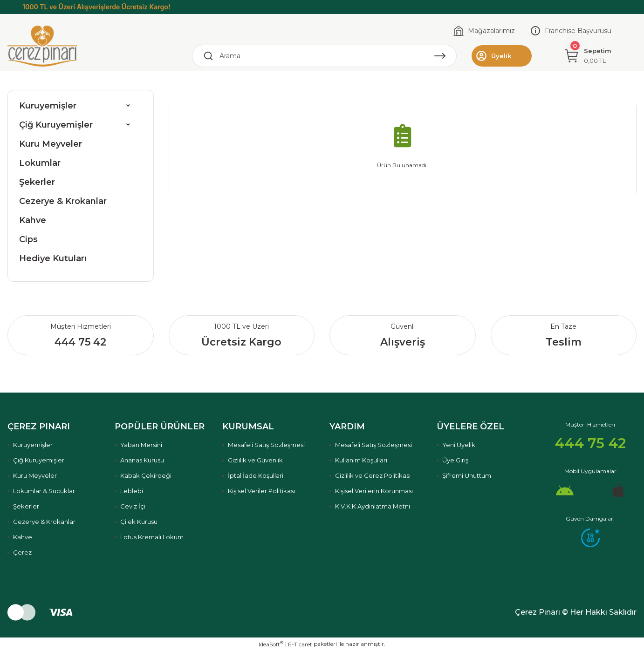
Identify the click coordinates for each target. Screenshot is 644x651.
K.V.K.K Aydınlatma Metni (373, 506)
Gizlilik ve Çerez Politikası (373, 475)
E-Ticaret (300, 644)
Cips (28, 239)
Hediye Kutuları (53, 258)
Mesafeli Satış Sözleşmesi (266, 445)
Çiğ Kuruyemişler (56, 125)
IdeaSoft (271, 644)
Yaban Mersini (141, 445)
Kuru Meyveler (51, 144)
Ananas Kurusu (142, 460)
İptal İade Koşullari (256, 475)
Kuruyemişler (48, 106)
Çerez (22, 552)
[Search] (324, 56)
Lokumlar (40, 163)
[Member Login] (502, 56)
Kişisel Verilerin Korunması (374, 491)
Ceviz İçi (133, 506)
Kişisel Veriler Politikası (261, 491)
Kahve (33, 220)
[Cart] (588, 56)
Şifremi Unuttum (467, 475)
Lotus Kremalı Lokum (152, 537)
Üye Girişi (456, 460)
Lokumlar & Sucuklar (44, 491)
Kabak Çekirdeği (146, 475)
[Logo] (42, 46)
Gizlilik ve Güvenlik (255, 460)
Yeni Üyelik (459, 445)
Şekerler (37, 182)
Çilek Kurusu (139, 522)
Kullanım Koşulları (361, 460)
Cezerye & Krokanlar (63, 201)
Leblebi (132, 491)
